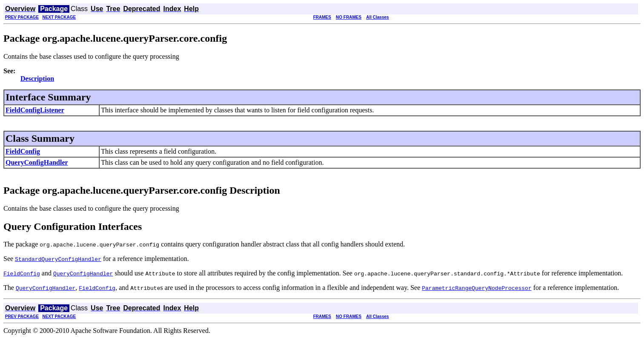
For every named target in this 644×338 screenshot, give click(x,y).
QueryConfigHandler (37, 162)
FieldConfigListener (35, 110)
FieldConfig (23, 151)
